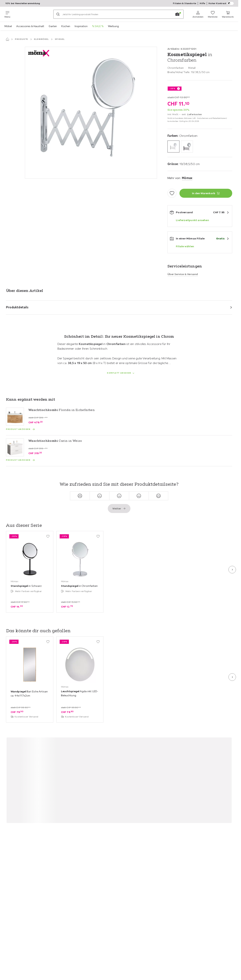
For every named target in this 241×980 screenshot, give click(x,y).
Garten (53, 26)
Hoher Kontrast (221, 3)
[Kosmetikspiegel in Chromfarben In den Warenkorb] (206, 193)
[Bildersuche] (177, 14)
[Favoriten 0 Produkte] (213, 14)
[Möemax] (32, 14)
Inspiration (81, 26)
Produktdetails (17, 307)
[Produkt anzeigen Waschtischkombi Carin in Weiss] (20, 460)
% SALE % (98, 26)
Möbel (8, 26)
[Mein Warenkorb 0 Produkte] (228, 14)
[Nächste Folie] (232, 570)
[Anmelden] (198, 14)
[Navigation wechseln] (7, 14)
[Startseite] (7, 39)
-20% (172, 88)
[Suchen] (58, 14)
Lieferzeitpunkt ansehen (192, 220)
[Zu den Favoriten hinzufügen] (172, 193)
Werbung (113, 26)
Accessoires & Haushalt (30, 26)
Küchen (66, 26)
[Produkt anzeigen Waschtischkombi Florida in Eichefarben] (20, 429)
